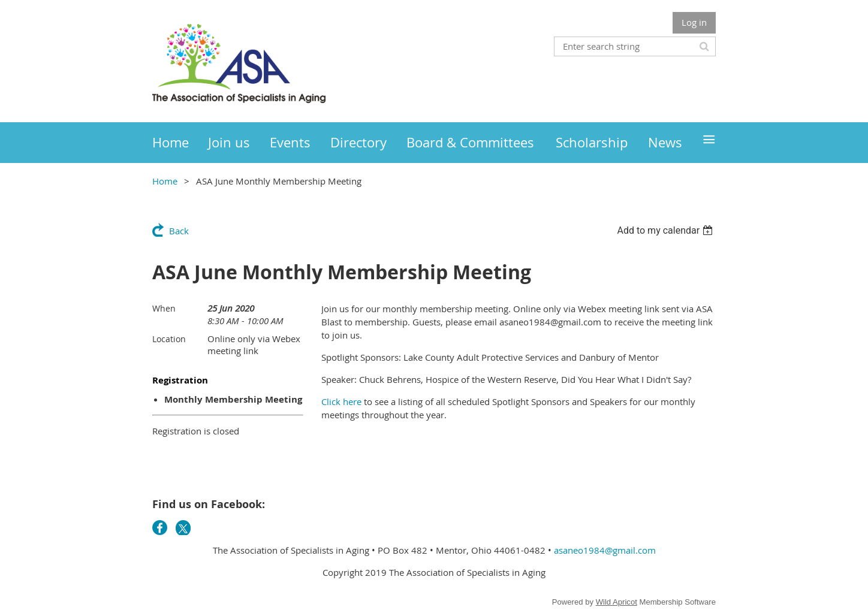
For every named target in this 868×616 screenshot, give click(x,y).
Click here (341, 401)
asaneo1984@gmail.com (605, 550)
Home (165, 181)
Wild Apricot (617, 602)
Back (179, 231)
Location (169, 339)
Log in (694, 22)
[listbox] (666, 230)
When (164, 308)
